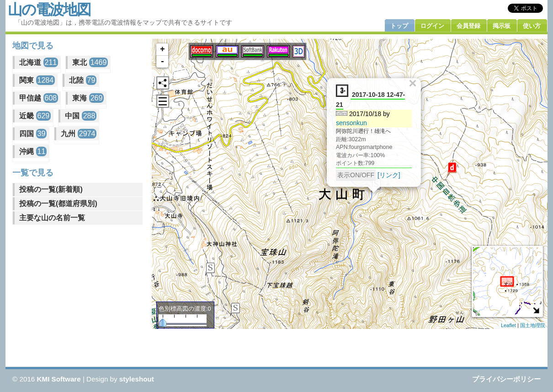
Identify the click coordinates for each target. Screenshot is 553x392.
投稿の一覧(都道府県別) (58, 204)
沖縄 (33, 151)
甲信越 (39, 98)
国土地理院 (533, 325)
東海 (88, 98)
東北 (90, 62)
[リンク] (389, 175)
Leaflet (508, 325)
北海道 (39, 62)
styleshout (137, 379)
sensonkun (351, 122)
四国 (33, 134)
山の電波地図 (49, 10)
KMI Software (59, 379)
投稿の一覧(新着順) (51, 189)
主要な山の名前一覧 (52, 218)
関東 (37, 80)
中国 (81, 116)
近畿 (35, 116)
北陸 (83, 80)
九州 (79, 134)
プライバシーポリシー (506, 379)
